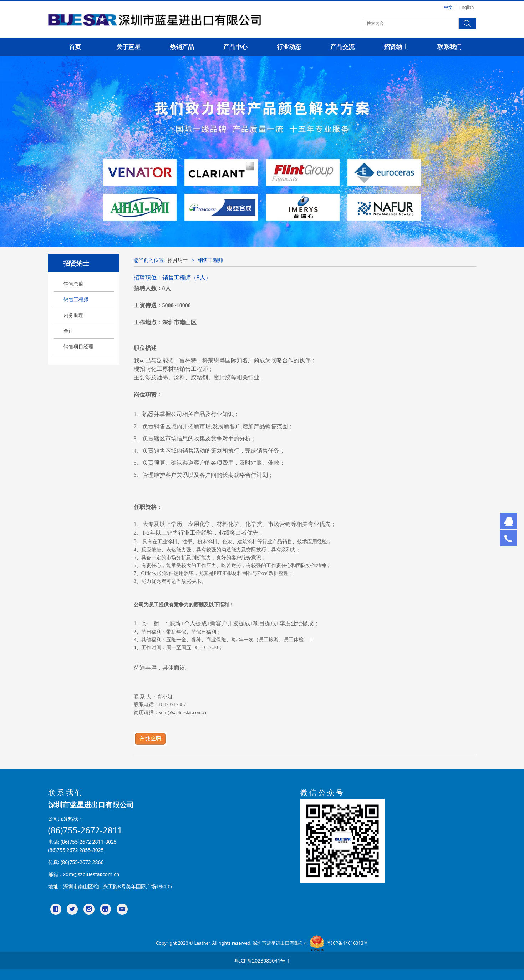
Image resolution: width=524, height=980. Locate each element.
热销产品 (182, 47)
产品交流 (342, 47)
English (467, 7)
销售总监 (73, 284)
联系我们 (449, 47)
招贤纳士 (396, 47)
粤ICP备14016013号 (347, 943)
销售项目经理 (78, 346)
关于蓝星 (128, 47)
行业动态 (289, 47)
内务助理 (73, 315)
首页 (75, 47)
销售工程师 (76, 299)
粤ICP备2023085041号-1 (262, 961)
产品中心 (235, 47)
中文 (448, 7)
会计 (68, 331)
